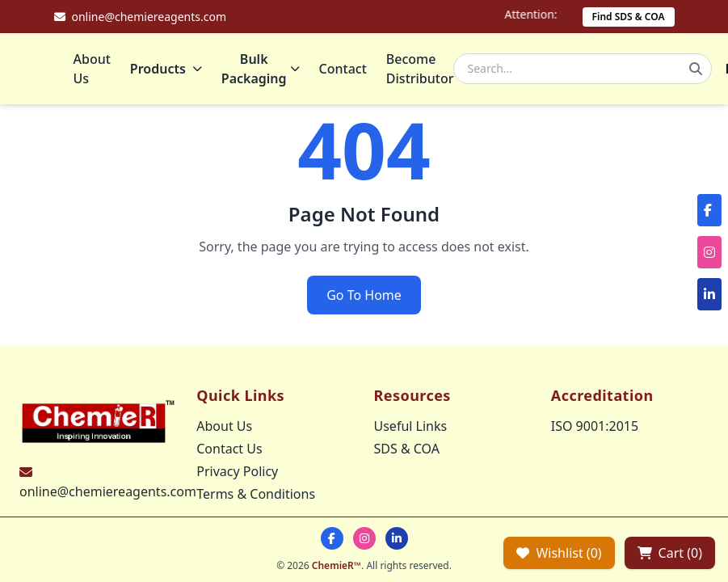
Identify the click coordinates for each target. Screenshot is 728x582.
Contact (343, 69)
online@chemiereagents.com (108, 491)
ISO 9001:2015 (595, 426)
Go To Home (364, 295)
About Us (92, 69)
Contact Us (229, 449)
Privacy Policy (237, 471)
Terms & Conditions (256, 494)
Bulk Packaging (261, 69)
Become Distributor (420, 69)
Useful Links (411, 426)
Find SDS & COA (629, 17)
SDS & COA (407, 449)
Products (166, 69)
